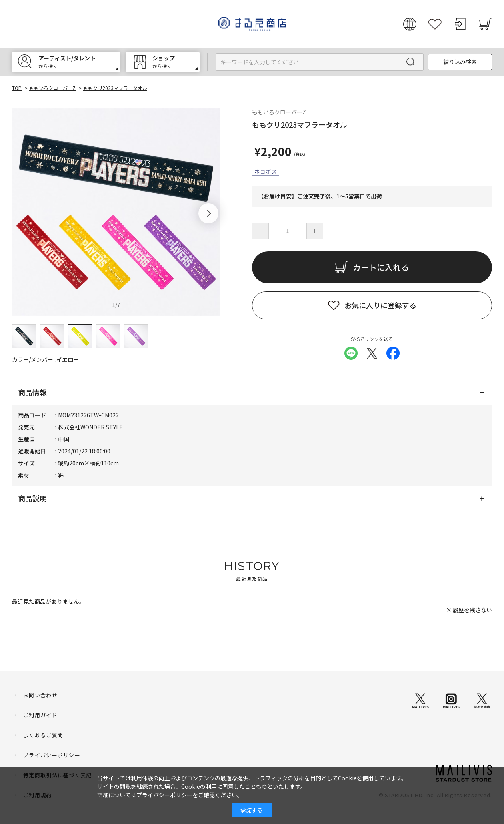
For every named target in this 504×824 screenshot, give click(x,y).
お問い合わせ (40, 695)
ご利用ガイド (40, 715)
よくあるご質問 (43, 735)
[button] (208, 213)
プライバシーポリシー (52, 755)
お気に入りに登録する (380, 305)
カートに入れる (381, 267)
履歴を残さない (472, 610)
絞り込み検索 (460, 62)
